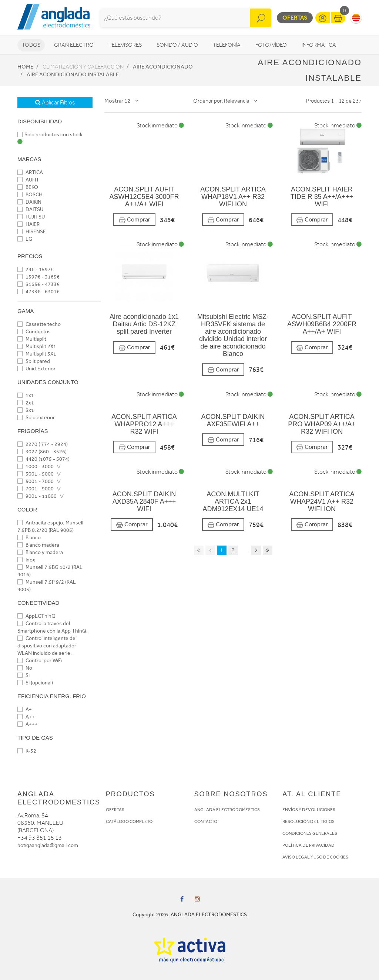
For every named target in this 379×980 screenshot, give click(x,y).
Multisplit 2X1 (37, 346)
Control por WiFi (40, 661)
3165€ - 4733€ (38, 284)
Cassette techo (39, 324)
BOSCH (30, 195)
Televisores (125, 45)
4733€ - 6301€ (38, 292)
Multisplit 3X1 (37, 354)
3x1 (26, 410)
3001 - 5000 (36, 474)
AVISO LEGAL (296, 857)
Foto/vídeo (271, 45)
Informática (319, 45)
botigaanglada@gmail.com (48, 845)
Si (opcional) (35, 683)
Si (24, 675)
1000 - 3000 (36, 466)
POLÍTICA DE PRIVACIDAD (308, 845)
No (25, 668)
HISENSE (32, 232)
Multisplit (32, 339)
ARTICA (30, 172)
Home (25, 67)
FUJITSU (31, 217)
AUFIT (28, 180)
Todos (31, 45)
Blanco (29, 538)
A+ (25, 709)
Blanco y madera (40, 552)
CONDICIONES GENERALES (310, 833)
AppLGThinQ (36, 616)
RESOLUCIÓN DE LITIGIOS (308, 821)
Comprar (134, 220)
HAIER (28, 224)
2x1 (26, 403)
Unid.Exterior (36, 369)
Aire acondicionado (163, 67)
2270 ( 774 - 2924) (43, 444)
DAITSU (30, 209)
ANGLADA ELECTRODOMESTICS (227, 810)
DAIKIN (29, 202)
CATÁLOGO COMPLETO (129, 821)
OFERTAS (115, 810)
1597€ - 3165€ (38, 277)
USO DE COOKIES (331, 857)
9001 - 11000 (37, 496)
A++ (26, 717)
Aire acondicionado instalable (73, 74)
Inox (26, 560)
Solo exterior (36, 418)
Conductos (34, 332)
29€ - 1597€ (36, 269)
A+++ (28, 724)
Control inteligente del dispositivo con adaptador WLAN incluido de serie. (47, 646)
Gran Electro (74, 45)
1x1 (26, 395)
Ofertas (295, 18)
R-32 (27, 751)
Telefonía (227, 45)
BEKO (28, 187)
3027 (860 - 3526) (42, 452)
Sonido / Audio (177, 45)
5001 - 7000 (36, 481)
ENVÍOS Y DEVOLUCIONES (309, 810)
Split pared (34, 361)
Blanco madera (38, 545)
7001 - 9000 (36, 489)
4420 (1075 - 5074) (43, 459)
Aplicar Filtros (55, 103)
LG (25, 239)
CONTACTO (206, 821)
